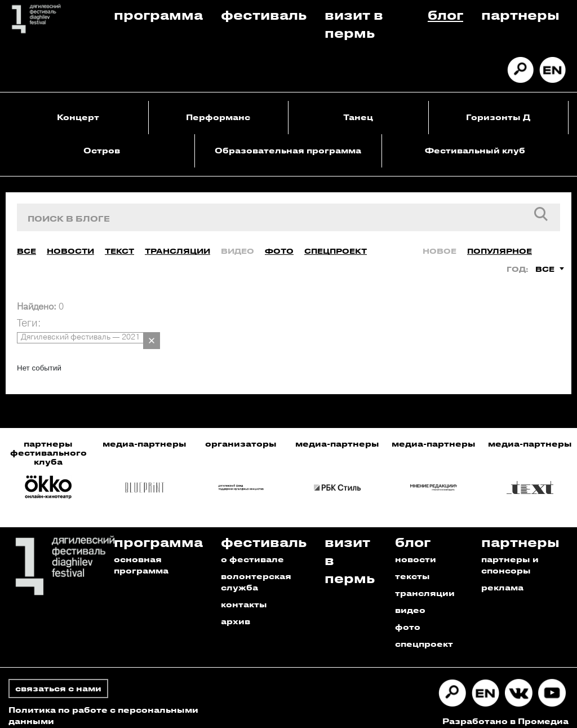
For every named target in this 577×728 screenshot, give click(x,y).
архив (236, 613)
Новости (70, 243)
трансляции (425, 585)
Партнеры (520, 14)
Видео (238, 243)
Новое (440, 243)
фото (408, 619)
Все (26, 243)
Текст (119, 243)
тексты (412, 568)
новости (416, 551)
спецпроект (424, 636)
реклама (502, 579)
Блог (445, 14)
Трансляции (177, 243)
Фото (279, 243)
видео (410, 602)
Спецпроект (336, 243)
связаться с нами (58, 680)
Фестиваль (264, 14)
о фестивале (252, 551)
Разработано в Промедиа (505, 713)
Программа (158, 14)
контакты (244, 596)
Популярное (500, 243)
